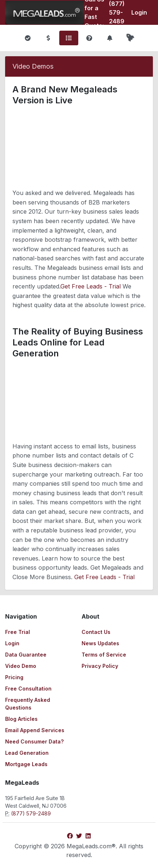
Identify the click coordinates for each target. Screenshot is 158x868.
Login (139, 12)
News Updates (100, 643)
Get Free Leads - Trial (91, 286)
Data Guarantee (26, 655)
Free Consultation (28, 689)
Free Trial (18, 632)
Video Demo (21, 666)
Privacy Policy (100, 666)
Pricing (14, 677)
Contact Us (96, 632)
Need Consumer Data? (34, 741)
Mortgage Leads (26, 764)
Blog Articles (21, 719)
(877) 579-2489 (31, 813)
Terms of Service (104, 655)
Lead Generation (27, 753)
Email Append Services (35, 730)
